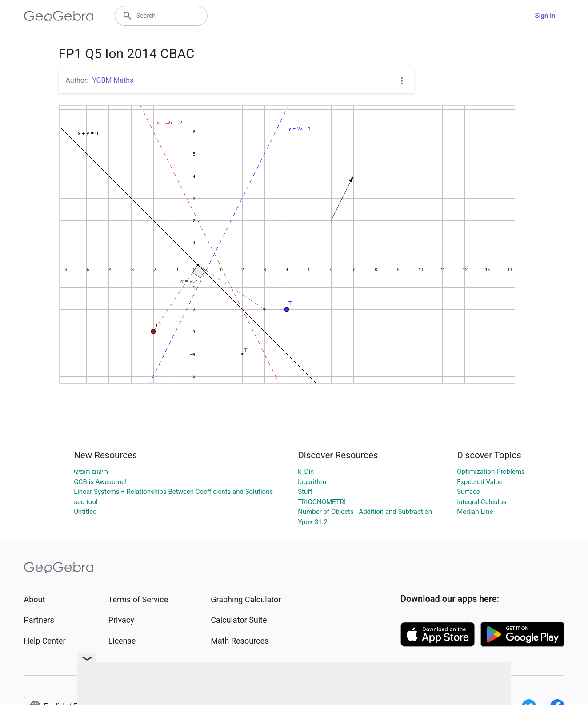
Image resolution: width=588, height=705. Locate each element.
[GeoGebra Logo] (59, 16)
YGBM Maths (113, 80)
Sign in (545, 16)
